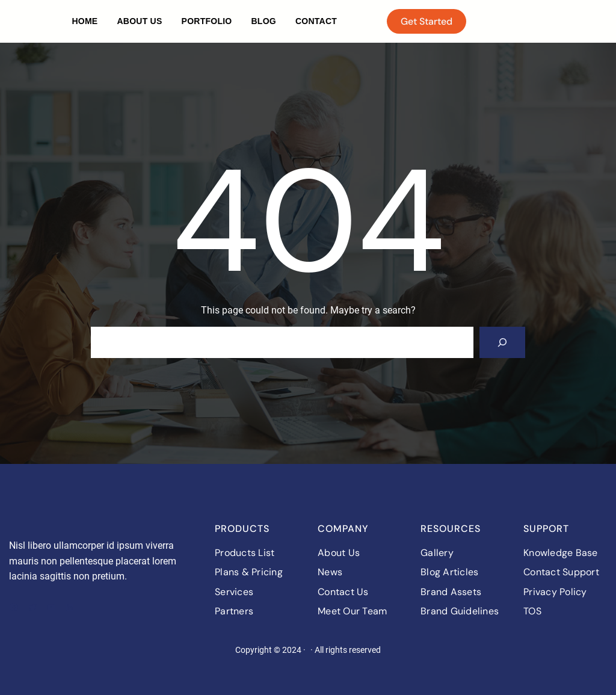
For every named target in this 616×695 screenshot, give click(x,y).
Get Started (427, 21)
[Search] (502, 342)
